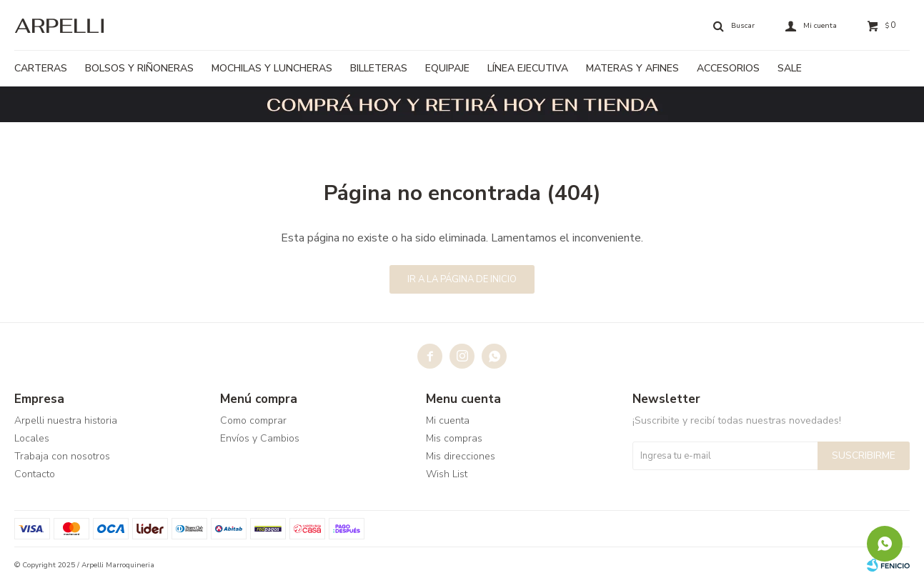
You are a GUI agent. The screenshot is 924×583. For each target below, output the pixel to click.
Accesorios (728, 68)
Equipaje (447, 68)
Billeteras (379, 68)
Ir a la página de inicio (462, 279)
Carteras (41, 68)
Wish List (447, 474)
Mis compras (454, 438)
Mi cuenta (448, 420)
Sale (790, 68)
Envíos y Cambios (260, 438)
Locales (32, 438)
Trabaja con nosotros (62, 456)
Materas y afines (632, 68)
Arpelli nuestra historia (66, 420)
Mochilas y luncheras (272, 68)
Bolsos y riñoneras (139, 68)
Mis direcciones (461, 456)
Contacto (35, 474)
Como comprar (253, 420)
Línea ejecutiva (528, 68)
